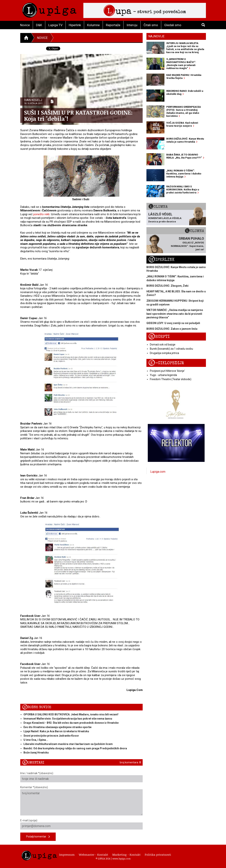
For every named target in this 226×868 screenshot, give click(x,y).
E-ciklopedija (166, 363)
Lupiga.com (158, 472)
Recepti (159, 337)
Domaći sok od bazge (163, 345)
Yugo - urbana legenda (163, 375)
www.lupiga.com (121, 859)
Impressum (67, 855)
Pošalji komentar (38, 837)
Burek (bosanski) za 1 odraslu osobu (171, 349)
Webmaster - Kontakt (93, 855)
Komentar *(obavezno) (82, 801)
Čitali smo (151, 25)
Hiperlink (75, 25)
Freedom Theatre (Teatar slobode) (171, 379)
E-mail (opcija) (82, 824)
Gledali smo (173, 25)
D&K (39, 25)
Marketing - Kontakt (126, 855)
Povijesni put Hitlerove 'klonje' (167, 371)
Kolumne (93, 25)
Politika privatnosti (158, 855)
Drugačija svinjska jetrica (164, 353)
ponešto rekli (41, 214)
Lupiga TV (55, 25)
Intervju (132, 25)
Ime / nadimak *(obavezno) (82, 777)
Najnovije (156, 36)
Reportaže (113, 25)
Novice (25, 25)
